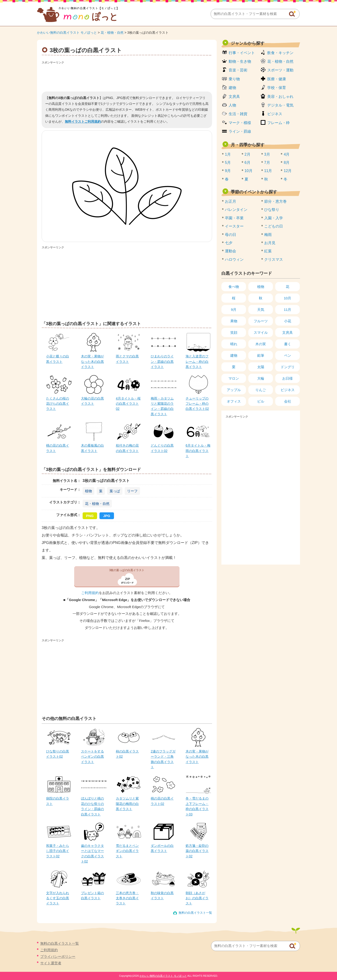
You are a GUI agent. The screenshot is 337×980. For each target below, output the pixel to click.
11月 (268, 171)
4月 (287, 154)
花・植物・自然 (112, 33)
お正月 (231, 201)
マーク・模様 (240, 123)
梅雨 (268, 235)
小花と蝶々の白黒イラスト (58, 359)
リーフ (132, 491)
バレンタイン (236, 210)
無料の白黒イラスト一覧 (195, 913)
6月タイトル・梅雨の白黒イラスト (198, 451)
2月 (247, 154)
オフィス (234, 401)
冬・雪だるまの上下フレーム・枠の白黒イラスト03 (197, 806)
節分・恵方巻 (275, 201)
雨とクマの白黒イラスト (127, 359)
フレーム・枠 (278, 123)
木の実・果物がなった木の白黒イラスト (92, 362)
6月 (247, 163)
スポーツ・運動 (280, 70)
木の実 (261, 344)
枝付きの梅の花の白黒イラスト (127, 448)
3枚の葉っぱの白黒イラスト (127, 570)
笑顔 (234, 332)
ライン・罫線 (240, 131)
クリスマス (274, 259)
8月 (287, 163)
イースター (234, 226)
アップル (234, 390)
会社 (288, 401)
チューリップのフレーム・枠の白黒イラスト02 (197, 404)
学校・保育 (277, 88)
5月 (228, 163)
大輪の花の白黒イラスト (92, 401)
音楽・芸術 (238, 70)
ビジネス (275, 114)
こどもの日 (274, 226)
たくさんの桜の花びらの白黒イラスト (58, 404)
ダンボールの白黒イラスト (162, 848)
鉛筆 (261, 355)
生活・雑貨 (238, 114)
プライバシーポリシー (58, 956)
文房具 (234, 97)
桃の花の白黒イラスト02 (162, 801)
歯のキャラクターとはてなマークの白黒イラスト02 (92, 853)
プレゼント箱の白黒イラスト (92, 896)
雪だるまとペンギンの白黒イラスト (127, 851)
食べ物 (234, 287)
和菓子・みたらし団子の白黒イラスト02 (58, 851)
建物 (232, 88)
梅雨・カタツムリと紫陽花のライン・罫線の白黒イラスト (162, 406)
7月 (267, 163)
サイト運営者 (51, 963)
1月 (228, 154)
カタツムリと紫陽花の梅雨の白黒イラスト (127, 804)
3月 (267, 154)
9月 (228, 171)
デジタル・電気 (280, 105)
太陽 (261, 367)
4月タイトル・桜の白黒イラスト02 (128, 404)
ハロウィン (234, 259)
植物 (88, 491)
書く (288, 344)
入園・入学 (274, 218)
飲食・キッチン (280, 53)
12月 (288, 171)
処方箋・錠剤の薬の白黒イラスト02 (197, 851)
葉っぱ (115, 491)
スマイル (261, 332)
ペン (288, 355)
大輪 (261, 378)
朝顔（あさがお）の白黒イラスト (197, 898)
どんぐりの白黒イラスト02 (162, 448)
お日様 (288, 378)
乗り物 (234, 79)
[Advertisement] (127, 76)
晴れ (234, 344)
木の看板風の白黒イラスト (92, 448)
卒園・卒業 (234, 218)
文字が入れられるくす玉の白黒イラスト (58, 898)
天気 (261, 310)
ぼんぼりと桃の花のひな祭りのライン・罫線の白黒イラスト (92, 806)
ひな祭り (272, 210)
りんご (261, 390)
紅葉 (268, 251)
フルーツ (261, 321)
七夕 (229, 243)
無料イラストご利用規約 (83, 121)
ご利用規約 (90, 593)
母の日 (231, 235)
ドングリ (288, 367)
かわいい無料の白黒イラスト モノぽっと (67, 33)
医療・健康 (277, 79)
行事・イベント (242, 53)
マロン (234, 378)
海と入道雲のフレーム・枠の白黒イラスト (197, 362)
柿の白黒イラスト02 (127, 754)
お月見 (270, 243)
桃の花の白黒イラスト (58, 448)
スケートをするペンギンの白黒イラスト (92, 757)
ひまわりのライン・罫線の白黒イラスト (162, 362)
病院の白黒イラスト (58, 801)
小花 (288, 321)
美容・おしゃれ (280, 97)
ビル (261, 401)
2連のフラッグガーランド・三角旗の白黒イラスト (163, 759)
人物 (232, 105)
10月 (249, 171)
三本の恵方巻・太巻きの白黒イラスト (127, 898)
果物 (234, 321)
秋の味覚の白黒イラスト (162, 896)
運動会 (231, 251)
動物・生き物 (240, 61)
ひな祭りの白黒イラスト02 (58, 754)
